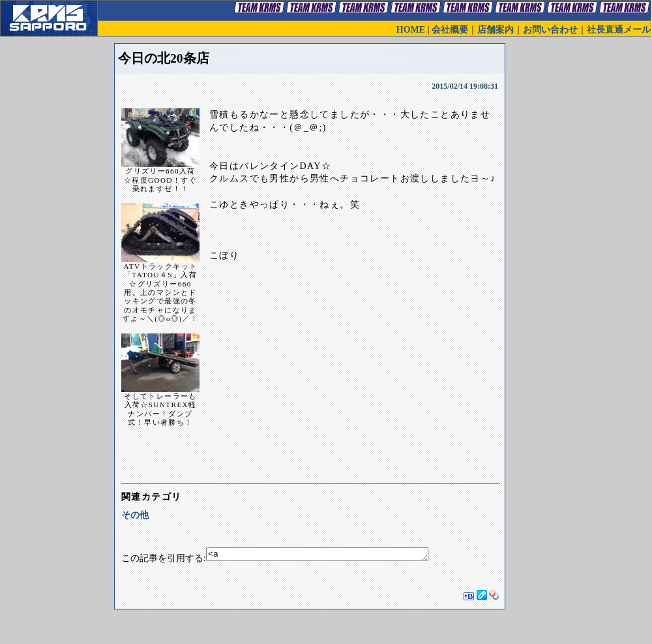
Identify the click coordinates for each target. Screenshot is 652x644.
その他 (135, 515)
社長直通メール (619, 30)
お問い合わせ (550, 30)
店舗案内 (496, 30)
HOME (411, 30)
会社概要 (450, 30)
